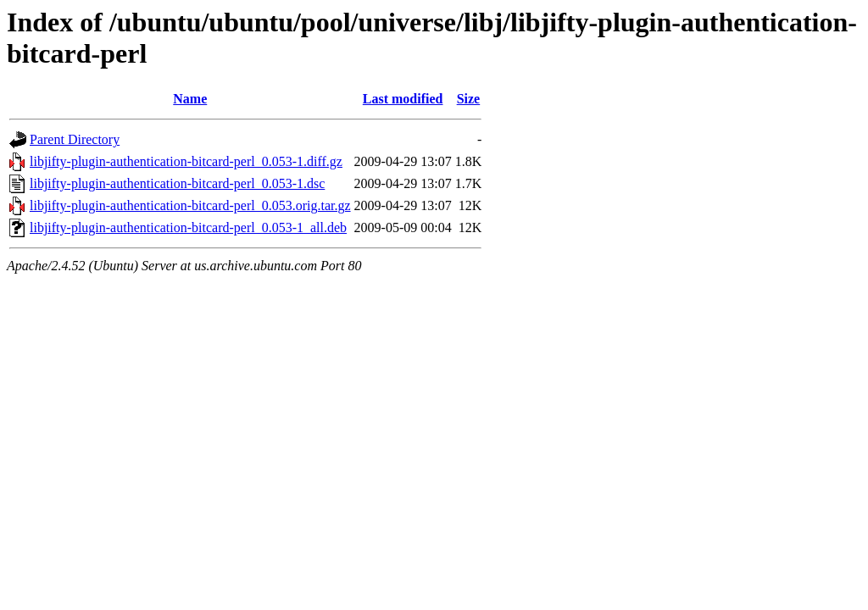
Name (190, 99)
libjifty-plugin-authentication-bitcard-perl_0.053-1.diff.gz (186, 161)
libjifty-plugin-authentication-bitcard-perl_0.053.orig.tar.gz (190, 205)
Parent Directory (75, 139)
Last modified (403, 99)
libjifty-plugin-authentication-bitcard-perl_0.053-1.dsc (177, 183)
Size (469, 99)
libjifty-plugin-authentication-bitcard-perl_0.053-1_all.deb (188, 227)
